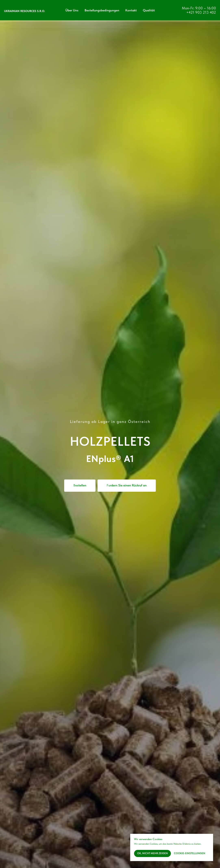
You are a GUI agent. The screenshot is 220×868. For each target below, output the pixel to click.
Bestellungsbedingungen (102, 10)
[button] (127, 486)
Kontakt (131, 10)
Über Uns (72, 10)
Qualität (149, 10)
